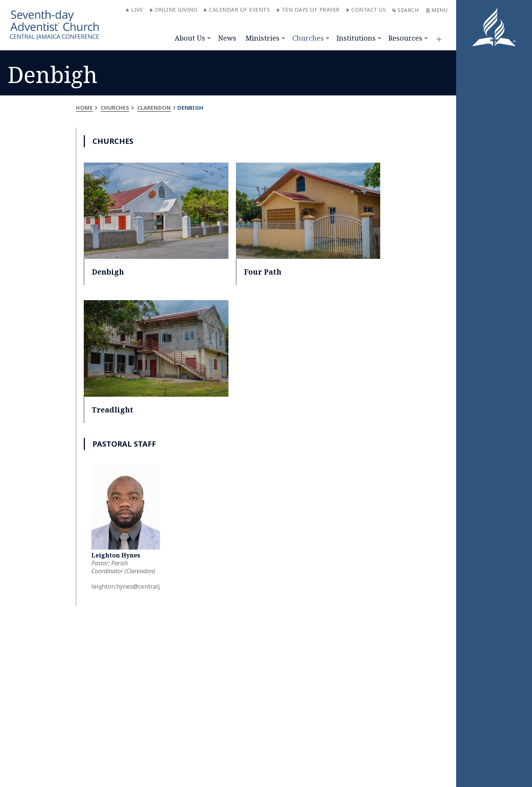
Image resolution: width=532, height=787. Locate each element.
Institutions (356, 38)
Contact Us (366, 10)
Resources (405, 38)
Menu (437, 10)
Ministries (262, 38)
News (227, 38)
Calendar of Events (237, 10)
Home (84, 107)
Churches (308, 38)
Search (405, 10)
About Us (190, 38)
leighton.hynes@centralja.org (133, 586)
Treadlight (113, 410)
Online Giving (174, 10)
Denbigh (108, 272)
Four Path (263, 272)
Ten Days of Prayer (308, 10)
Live (134, 10)
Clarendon (156, 107)
